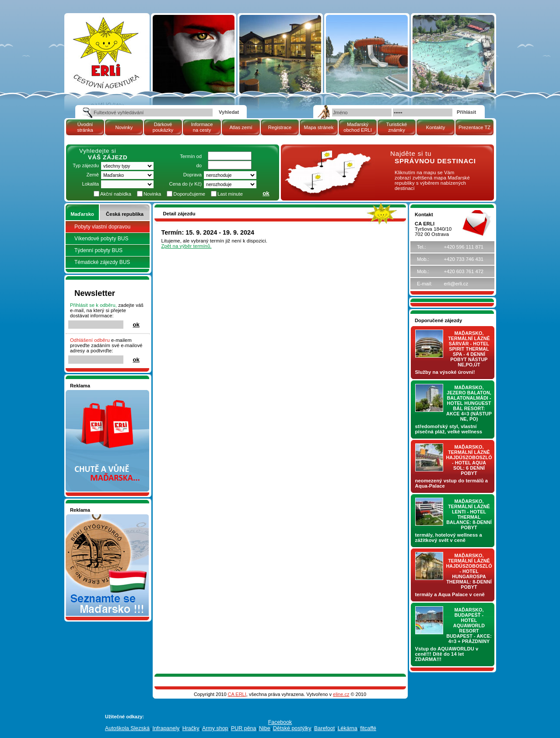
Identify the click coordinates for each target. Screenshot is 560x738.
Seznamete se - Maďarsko (99, 517)
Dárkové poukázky (163, 127)
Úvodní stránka (85, 127)
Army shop (215, 728)
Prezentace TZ (474, 127)
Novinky (124, 127)
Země (93, 175)
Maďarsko (82, 214)
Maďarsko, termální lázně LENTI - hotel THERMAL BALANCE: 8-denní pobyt (469, 514)
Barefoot (324, 728)
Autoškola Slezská (127, 728)
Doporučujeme (189, 194)
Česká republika (125, 214)
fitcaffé (368, 728)
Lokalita (90, 184)
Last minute (230, 194)
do (199, 165)
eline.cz (341, 694)
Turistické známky (397, 127)
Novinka (152, 194)
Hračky (191, 728)
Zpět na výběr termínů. (187, 246)
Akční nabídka (116, 194)
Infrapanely (166, 728)
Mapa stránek (319, 127)
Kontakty (436, 127)
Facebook (280, 722)
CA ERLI (237, 694)
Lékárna (348, 728)
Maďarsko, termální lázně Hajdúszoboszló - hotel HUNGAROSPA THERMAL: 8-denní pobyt (469, 571)
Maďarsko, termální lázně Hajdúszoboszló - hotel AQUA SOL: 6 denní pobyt (469, 460)
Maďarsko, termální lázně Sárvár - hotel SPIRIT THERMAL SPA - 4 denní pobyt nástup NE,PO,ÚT (469, 349)
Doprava (192, 175)
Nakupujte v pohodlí (92, 393)
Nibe (265, 728)
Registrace (280, 127)
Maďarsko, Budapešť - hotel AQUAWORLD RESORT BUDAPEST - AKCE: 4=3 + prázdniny (469, 626)
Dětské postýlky (292, 728)
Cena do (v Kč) (185, 184)
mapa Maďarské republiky (327, 155)
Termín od (191, 156)
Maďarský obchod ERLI (358, 127)
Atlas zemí (241, 127)
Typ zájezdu (86, 165)
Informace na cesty (202, 127)
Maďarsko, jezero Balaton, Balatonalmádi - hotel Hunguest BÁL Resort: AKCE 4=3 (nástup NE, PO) (469, 403)
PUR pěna (243, 728)
